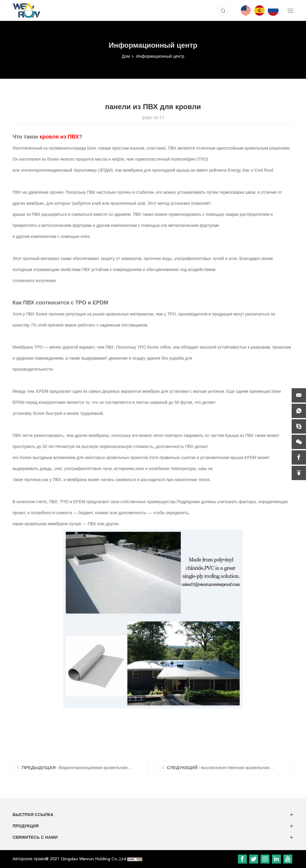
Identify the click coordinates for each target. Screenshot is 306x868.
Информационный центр (160, 56)
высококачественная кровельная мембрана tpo (218, 771)
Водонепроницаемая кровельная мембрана (75, 771)
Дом (126, 56)
